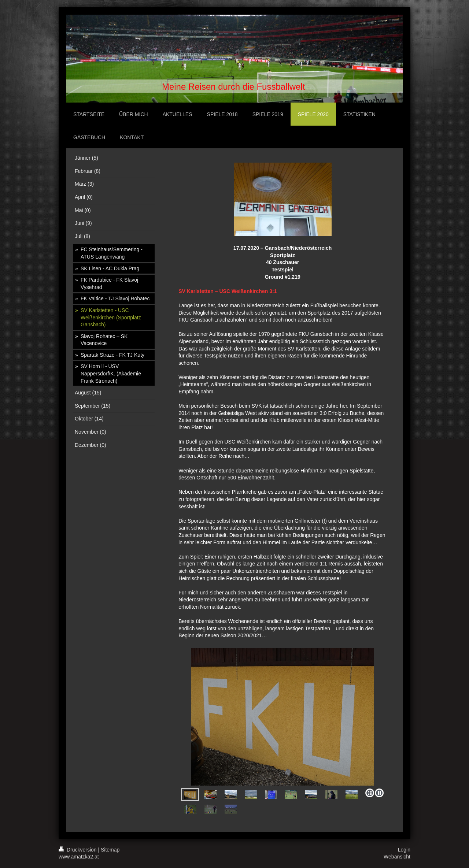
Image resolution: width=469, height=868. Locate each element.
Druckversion (78, 850)
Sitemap (110, 850)
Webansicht (397, 857)
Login (404, 850)
